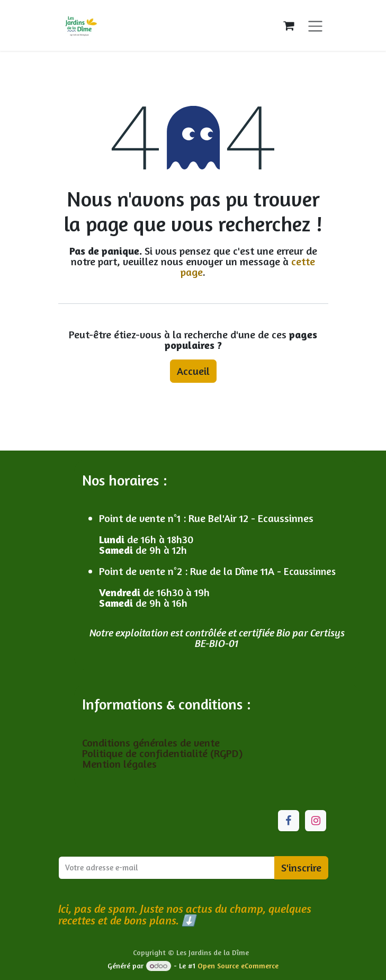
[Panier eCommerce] (289, 25)
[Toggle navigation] (315, 25)
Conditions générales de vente (152, 743)
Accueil (193, 371)
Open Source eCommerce (238, 965)
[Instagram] (316, 821)
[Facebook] (289, 821)
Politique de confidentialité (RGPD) (162, 753)
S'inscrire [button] (301, 867)
